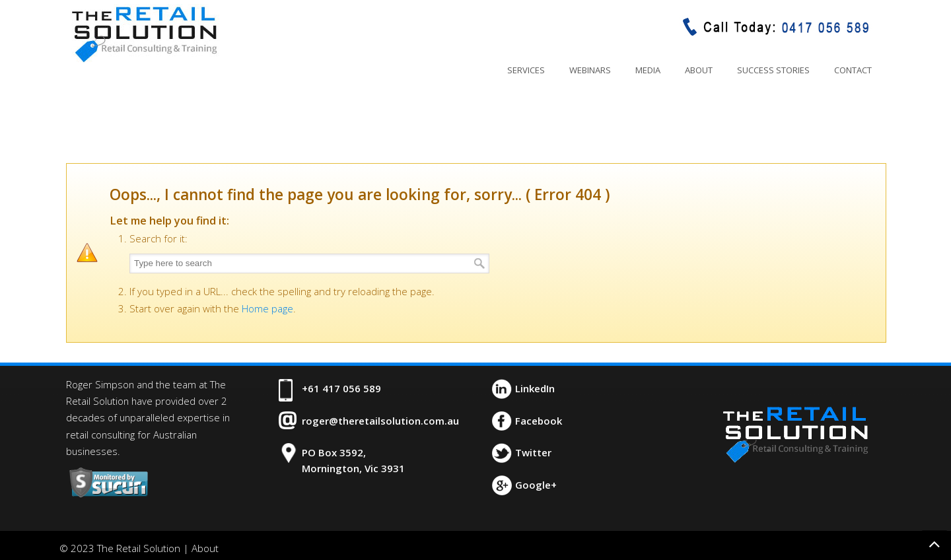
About (205, 548)
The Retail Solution (144, 34)
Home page (267, 308)
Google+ (536, 485)
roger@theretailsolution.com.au (380, 421)
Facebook (539, 421)
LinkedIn (535, 388)
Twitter (533, 452)
